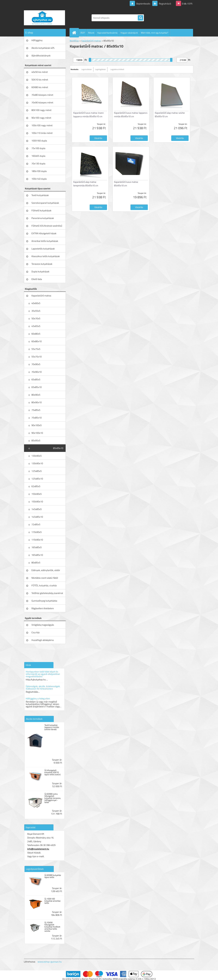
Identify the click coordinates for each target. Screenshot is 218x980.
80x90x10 (37, 402)
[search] (140, 18)
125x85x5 (37, 471)
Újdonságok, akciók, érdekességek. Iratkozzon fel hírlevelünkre (43, 687)
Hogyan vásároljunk (129, 33)
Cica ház (36, 632)
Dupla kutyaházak (40, 271)
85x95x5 (36, 440)
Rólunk (91, 33)
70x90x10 (37, 372)
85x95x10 (58, 448)
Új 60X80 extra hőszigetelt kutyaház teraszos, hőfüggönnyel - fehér (53, 798)
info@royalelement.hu (38, 849)
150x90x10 (37, 502)
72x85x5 (36, 524)
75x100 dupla (38, 148)
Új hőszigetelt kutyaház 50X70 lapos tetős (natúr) (52, 772)
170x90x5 (37, 532)
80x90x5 (36, 395)
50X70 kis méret (40, 80)
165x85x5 (37, 547)
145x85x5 (37, 509)
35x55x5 (36, 311)
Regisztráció (165, 4)
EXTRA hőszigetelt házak (44, 233)
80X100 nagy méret (42, 110)
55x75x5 (36, 349)
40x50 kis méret (40, 72)
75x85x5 (36, 410)
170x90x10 (37, 540)
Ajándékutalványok (41, 55)
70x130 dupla (38, 163)
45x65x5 (36, 326)
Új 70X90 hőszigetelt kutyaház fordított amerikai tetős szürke (52, 927)
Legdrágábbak (100, 69)
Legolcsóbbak (87, 69)
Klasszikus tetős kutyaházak (46, 256)
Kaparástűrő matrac (42, 296)
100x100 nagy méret (42, 125)
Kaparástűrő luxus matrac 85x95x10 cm (126, 184)
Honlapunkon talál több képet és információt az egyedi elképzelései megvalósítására (43, 674)
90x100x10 (37, 433)
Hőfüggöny (37, 40)
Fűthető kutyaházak (41, 210)
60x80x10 (37, 341)
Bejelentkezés (143, 4)
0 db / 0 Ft (187, 4)
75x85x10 (37, 418)
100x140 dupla (39, 179)
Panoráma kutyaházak (43, 218)
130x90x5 (37, 456)
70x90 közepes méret (42, 102)
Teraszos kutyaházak (42, 264)
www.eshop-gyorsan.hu (50, 962)
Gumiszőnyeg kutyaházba (44, 601)
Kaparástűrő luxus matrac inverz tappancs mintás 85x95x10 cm (89, 115)
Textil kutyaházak (40, 195)
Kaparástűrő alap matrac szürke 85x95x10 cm (170, 115)
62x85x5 (36, 486)
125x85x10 (37, 479)
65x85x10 (37, 387)
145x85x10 (37, 517)
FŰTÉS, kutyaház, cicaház (44, 585)
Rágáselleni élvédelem (43, 608)
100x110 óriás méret (42, 133)
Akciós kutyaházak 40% (43, 48)
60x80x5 (36, 334)
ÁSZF (83, 33)
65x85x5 (36, 379)
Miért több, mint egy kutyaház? (154, 33)
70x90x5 (36, 364)
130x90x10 (37, 463)
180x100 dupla (39, 171)
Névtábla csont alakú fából (45, 578)
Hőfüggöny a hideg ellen (38, 699)
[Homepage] (75, 33)
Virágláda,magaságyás (43, 625)
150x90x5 (37, 494)
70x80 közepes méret (42, 95)
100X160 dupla (39, 141)
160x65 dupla (38, 156)
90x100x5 (37, 425)
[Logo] (44, 18)
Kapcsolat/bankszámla (107, 33)
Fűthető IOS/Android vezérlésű (47, 226)
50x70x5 (36, 318)
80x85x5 (36, 563)
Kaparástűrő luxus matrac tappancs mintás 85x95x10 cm (131, 115)
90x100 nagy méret (41, 118)
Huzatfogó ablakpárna (43, 640)
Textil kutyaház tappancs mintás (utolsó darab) (52, 727)
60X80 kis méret (40, 87)
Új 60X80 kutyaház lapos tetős (53, 876)
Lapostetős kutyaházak (43, 249)
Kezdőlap (74, 41)
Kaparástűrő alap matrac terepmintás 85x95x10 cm (86, 184)
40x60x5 (36, 303)
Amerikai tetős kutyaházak (45, 241)
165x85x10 (37, 555)
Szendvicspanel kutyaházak (45, 203)
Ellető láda (37, 279)
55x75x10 (37, 357)
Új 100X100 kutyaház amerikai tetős (52, 901)
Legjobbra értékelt (117, 69)
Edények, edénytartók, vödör (46, 570)
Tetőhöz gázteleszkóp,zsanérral (47, 593)
